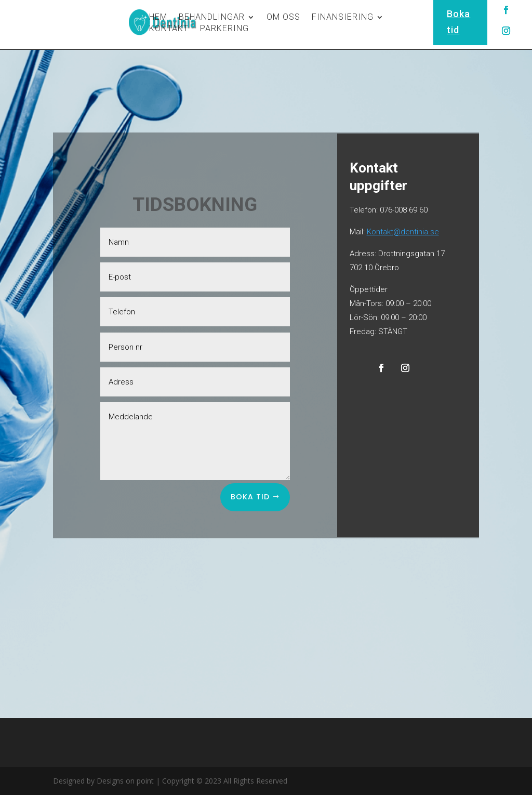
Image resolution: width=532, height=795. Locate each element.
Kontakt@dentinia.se (403, 232)
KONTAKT (169, 29)
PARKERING (224, 29)
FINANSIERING (343, 18)
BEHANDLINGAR (212, 18)
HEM (158, 18)
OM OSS (283, 18)
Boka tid (250, 497)
